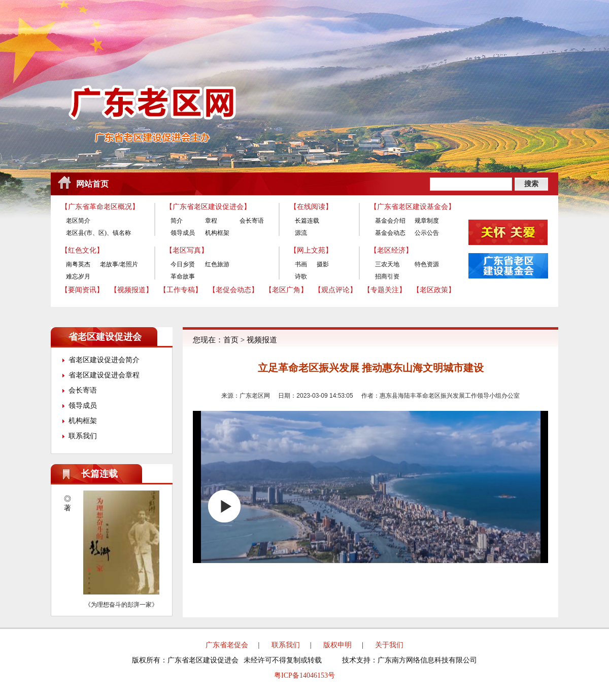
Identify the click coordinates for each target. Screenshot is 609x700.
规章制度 (427, 221)
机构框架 (217, 233)
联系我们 (83, 436)
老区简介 (78, 221)
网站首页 (92, 184)
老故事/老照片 (119, 264)
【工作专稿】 (181, 290)
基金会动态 (390, 233)
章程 (211, 221)
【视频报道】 (131, 290)
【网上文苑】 (311, 250)
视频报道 (262, 340)
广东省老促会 (227, 645)
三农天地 (387, 264)
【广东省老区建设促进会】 (208, 207)
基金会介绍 (390, 221)
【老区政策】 (434, 290)
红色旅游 (217, 264)
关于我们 (389, 645)
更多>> (158, 474)
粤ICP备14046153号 (304, 675)
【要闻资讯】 (82, 290)
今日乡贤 (183, 264)
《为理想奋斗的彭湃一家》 (121, 605)
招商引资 (387, 276)
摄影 (323, 264)
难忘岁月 (78, 276)
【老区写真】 (187, 250)
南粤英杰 (78, 264)
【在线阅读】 (311, 207)
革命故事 (183, 276)
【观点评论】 (335, 290)
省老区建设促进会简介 (104, 360)
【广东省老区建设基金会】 (413, 207)
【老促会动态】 (233, 290)
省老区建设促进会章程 (104, 375)
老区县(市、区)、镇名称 (98, 233)
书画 (301, 264)
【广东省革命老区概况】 (100, 207)
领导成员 (183, 233)
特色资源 (427, 264)
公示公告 (427, 233)
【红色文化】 (82, 250)
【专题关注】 (385, 290)
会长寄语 (252, 221)
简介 (177, 221)
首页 (231, 340)
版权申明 (337, 645)
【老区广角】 (286, 290)
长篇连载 (307, 221)
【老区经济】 (391, 250)
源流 (301, 233)
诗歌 (301, 276)
